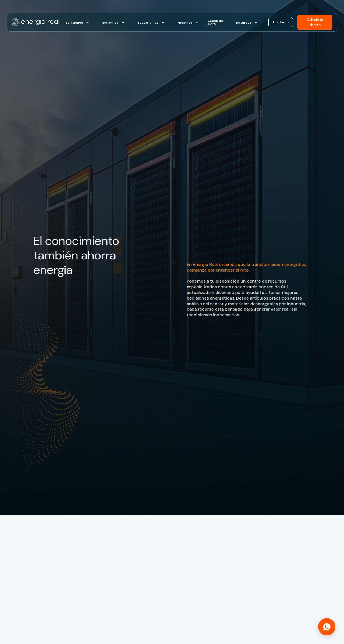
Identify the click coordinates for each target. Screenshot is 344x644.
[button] (78, 22)
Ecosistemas (148, 23)
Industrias (110, 23)
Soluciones (74, 23)
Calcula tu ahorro (315, 22)
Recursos (244, 23)
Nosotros (185, 23)
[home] (35, 22)
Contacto (281, 22)
